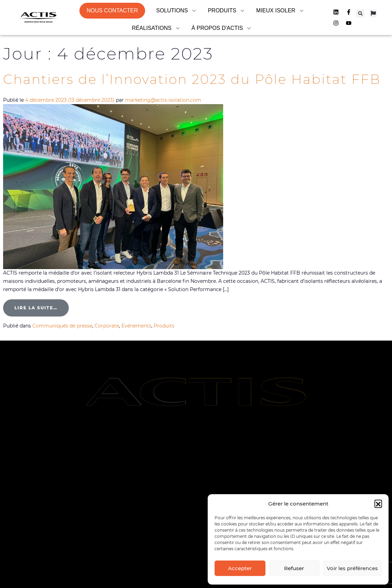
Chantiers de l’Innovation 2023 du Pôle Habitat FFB (194, 79)
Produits (164, 326)
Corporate (107, 326)
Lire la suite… (42, 305)
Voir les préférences (352, 568)
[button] (378, 503)
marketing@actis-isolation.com (163, 100)
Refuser (294, 568)
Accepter (240, 568)
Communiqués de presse (62, 326)
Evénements (136, 326)
